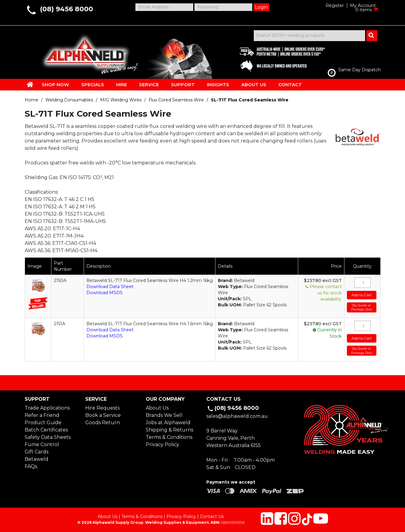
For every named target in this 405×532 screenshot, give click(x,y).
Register (335, 5)
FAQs (31, 466)
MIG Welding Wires (121, 100)
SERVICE (149, 85)
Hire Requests (102, 408)
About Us (157, 408)
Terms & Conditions (169, 437)
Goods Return (103, 423)
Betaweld (37, 459)
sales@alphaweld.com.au (237, 416)
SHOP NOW (55, 85)
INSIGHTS (218, 85)
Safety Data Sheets (48, 437)
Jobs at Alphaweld (168, 423)
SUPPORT (183, 85)
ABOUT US (254, 85)
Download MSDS (105, 293)
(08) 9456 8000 (66, 9)
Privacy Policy (162, 444)
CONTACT (290, 85)
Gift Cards (37, 452)
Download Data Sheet (110, 287)
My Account (363, 5)
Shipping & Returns (169, 430)
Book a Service (103, 415)
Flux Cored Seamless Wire (176, 100)
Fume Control (42, 444)
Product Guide (43, 423)
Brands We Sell (164, 415)
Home (31, 100)
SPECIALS (93, 85)
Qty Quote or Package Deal (362, 307)
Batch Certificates (46, 430)
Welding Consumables (69, 100)
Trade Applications (47, 408)
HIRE (122, 85)
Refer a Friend (42, 415)
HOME (30, 84)
